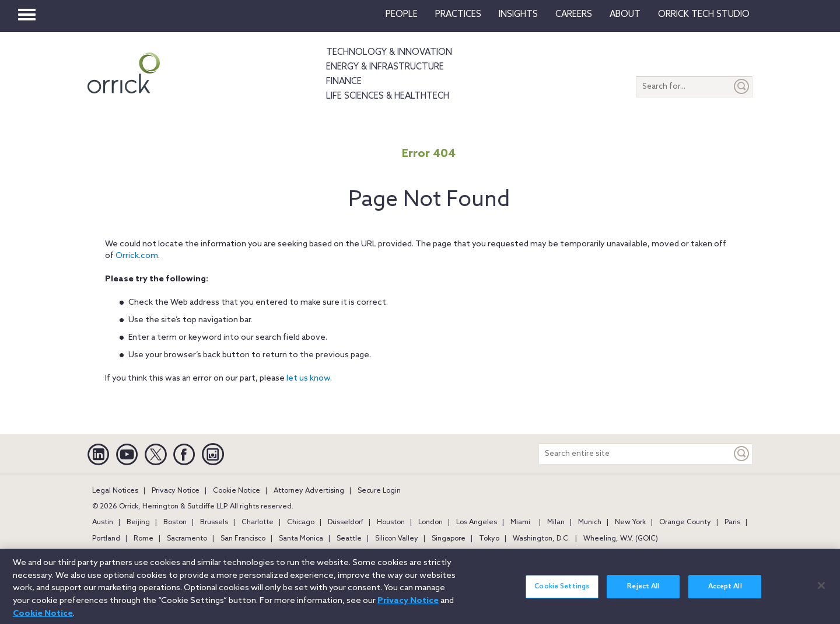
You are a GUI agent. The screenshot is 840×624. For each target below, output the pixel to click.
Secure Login (379, 491)
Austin (103, 522)
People (402, 15)
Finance (344, 82)
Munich (590, 522)
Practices (458, 15)
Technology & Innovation (389, 53)
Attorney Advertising (309, 491)
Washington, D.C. (541, 539)
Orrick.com (137, 256)
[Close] (821, 591)
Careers (574, 15)
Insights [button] (518, 15)
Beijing (138, 522)
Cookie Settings (562, 593)
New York (630, 522)
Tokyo (489, 539)
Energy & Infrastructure (385, 67)
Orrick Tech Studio (704, 15)
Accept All (725, 593)
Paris (732, 522)
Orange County (685, 522)
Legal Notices (115, 491)
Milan (556, 522)
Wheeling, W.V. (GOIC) (621, 539)
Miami (520, 522)
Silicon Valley (397, 539)
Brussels (214, 522)
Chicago (301, 522)
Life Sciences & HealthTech (388, 96)
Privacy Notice (176, 491)
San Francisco (243, 539)
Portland (106, 539)
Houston (391, 522)
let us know (308, 379)
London (430, 522)
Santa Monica (301, 539)
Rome (143, 539)
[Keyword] (742, 454)
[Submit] (742, 87)
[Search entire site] (635, 454)
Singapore (449, 539)
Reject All (643, 593)
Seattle (349, 539)
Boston (175, 522)
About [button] (625, 15)
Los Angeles (477, 522)
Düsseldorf (346, 522)
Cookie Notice (237, 491)
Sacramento (187, 539)
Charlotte (258, 522)
